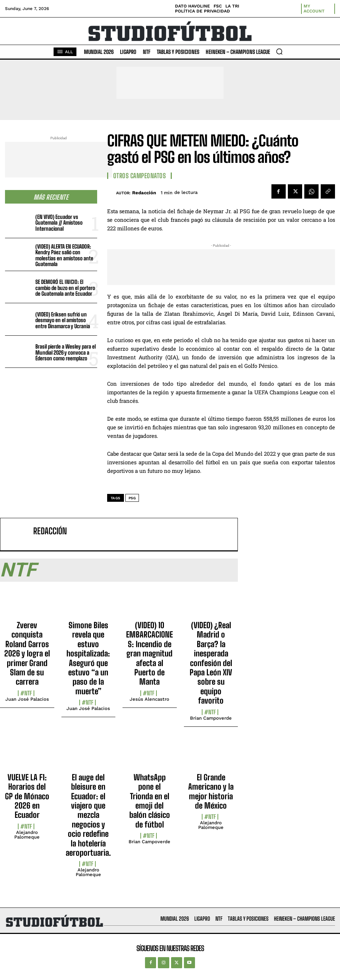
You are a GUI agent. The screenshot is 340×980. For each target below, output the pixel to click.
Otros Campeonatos (140, 176)
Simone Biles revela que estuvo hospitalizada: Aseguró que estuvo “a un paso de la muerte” (88, 658)
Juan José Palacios (27, 699)
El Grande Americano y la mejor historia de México (211, 791)
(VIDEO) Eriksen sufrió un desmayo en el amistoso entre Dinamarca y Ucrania (63, 320)
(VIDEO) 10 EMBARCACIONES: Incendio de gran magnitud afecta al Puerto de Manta (149, 653)
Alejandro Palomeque (27, 835)
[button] (279, 51)
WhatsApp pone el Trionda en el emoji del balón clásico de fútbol (150, 801)
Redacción (144, 193)
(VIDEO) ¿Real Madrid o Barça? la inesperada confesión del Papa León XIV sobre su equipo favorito (211, 663)
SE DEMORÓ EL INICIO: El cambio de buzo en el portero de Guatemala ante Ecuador (65, 288)
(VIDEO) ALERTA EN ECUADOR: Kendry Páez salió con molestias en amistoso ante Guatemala (64, 255)
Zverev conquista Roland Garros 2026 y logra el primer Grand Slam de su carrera (27, 653)
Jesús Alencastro (149, 699)
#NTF (26, 693)
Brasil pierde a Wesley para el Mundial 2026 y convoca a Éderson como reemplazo (66, 352)
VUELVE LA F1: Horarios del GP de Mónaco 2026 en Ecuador (27, 796)
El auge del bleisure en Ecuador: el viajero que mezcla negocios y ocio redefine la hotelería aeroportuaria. (88, 815)
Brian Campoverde (211, 718)
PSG (132, 498)
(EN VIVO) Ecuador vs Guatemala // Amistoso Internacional (59, 223)
